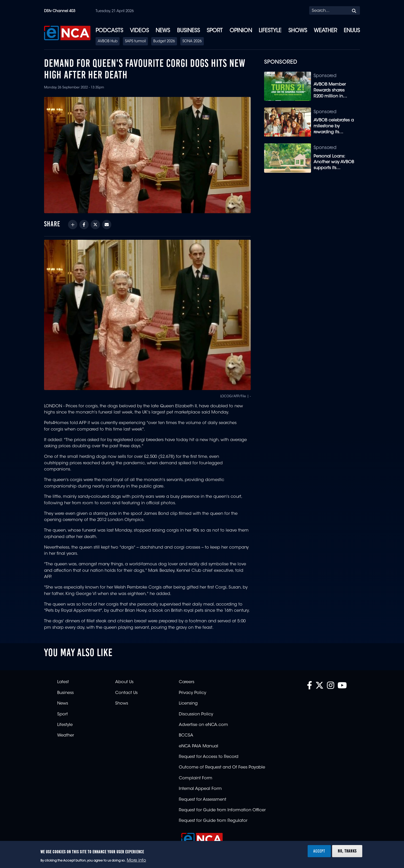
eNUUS (352, 31)
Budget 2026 (164, 42)
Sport (215, 31)
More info (136, 861)
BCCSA (186, 735)
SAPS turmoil (135, 42)
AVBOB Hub (108, 42)
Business (188, 31)
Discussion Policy (196, 714)
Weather (325, 31)
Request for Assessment (203, 800)
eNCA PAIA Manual (199, 746)
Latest (63, 682)
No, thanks (347, 851)
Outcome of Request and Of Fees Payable (222, 767)
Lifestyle (270, 31)
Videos (139, 31)
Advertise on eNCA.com (203, 725)
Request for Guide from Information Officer (222, 810)
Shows (298, 31)
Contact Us (126, 693)
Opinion (241, 31)
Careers (187, 682)
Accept (319, 851)
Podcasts (109, 31)
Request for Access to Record (209, 757)
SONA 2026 (192, 42)
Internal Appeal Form (200, 789)
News (163, 31)
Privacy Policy (192, 693)
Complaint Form (196, 778)
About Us (124, 682)
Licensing (188, 704)
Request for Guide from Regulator (213, 821)
